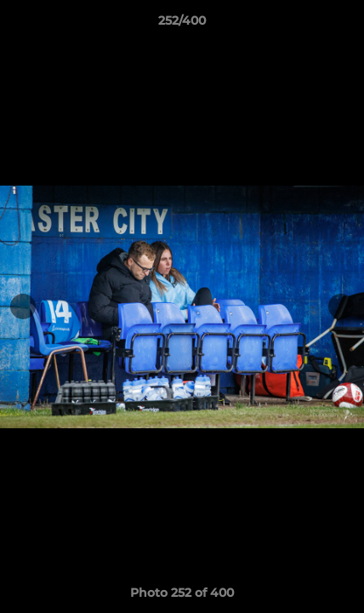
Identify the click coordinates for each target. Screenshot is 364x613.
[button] (344, 25)
